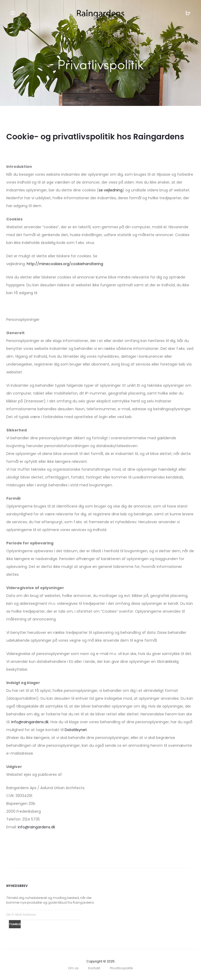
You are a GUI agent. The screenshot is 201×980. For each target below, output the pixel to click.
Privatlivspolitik (121, 968)
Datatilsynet (76, 730)
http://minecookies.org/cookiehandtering (65, 264)
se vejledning (111, 190)
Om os (73, 968)
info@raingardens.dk (30, 722)
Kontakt (94, 968)
